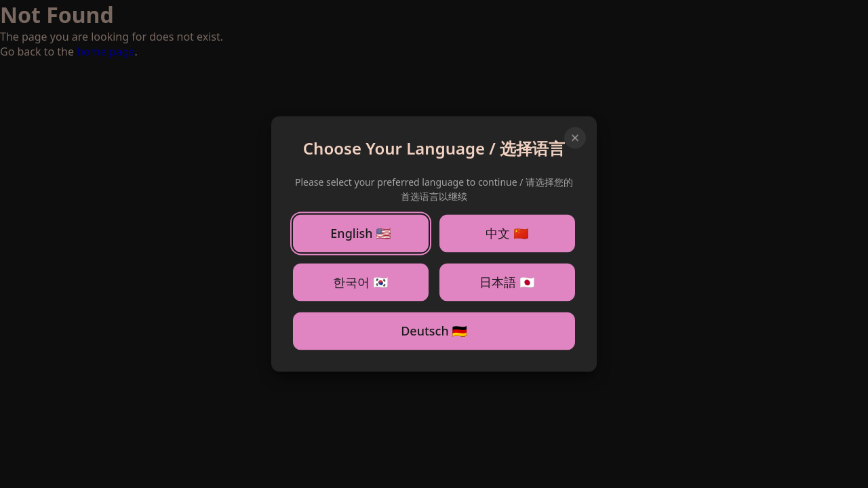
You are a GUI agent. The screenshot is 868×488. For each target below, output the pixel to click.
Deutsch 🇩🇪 (434, 331)
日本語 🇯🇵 (507, 282)
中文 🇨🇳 (507, 233)
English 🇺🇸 (360, 234)
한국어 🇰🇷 (360, 282)
